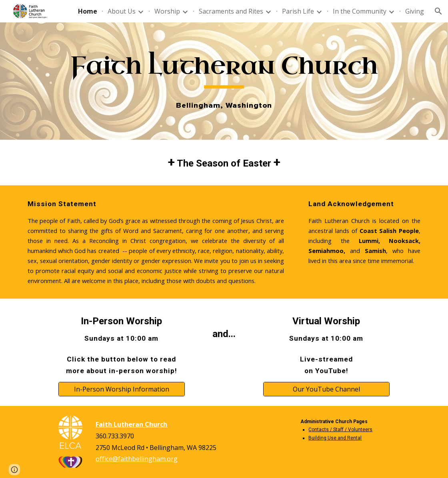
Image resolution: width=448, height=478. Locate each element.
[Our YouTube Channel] (326, 389)
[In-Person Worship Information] (122, 389)
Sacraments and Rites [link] (231, 11)
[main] (224, 69)
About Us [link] (122, 11)
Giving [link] (415, 11)
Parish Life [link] (298, 11)
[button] (438, 11)
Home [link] (88, 11)
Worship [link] (167, 11)
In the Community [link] (360, 11)
